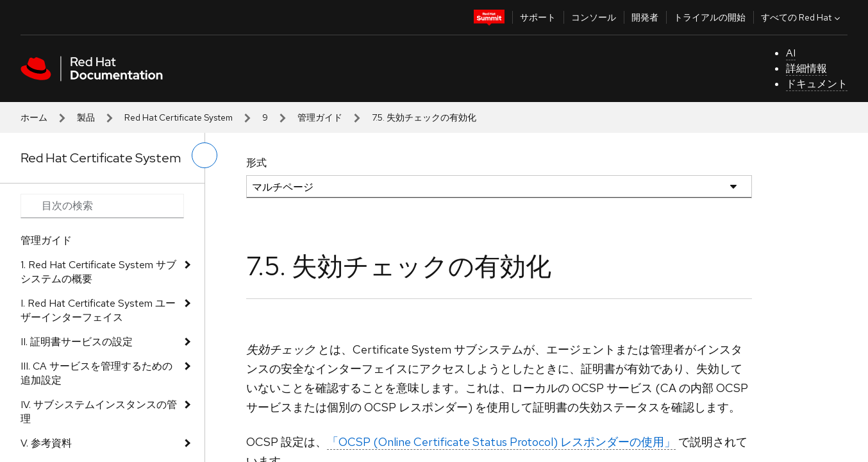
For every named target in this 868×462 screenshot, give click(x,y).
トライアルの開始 (710, 17)
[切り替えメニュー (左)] (204, 155)
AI (791, 53)
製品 (86, 117)
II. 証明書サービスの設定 (77, 342)
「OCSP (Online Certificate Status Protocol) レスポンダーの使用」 (501, 442)
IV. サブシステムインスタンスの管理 (99, 412)
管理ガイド (320, 117)
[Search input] (102, 206)
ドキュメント (817, 84)
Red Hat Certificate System (179, 117)
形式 (256, 163)
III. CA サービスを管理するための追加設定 (96, 373)
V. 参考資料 (46, 443)
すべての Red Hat (802, 17)
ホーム (34, 117)
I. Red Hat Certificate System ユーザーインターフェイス (98, 310)
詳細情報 (806, 68)
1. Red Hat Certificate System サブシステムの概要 (98, 272)
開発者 (645, 17)
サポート (538, 17)
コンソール (594, 17)
